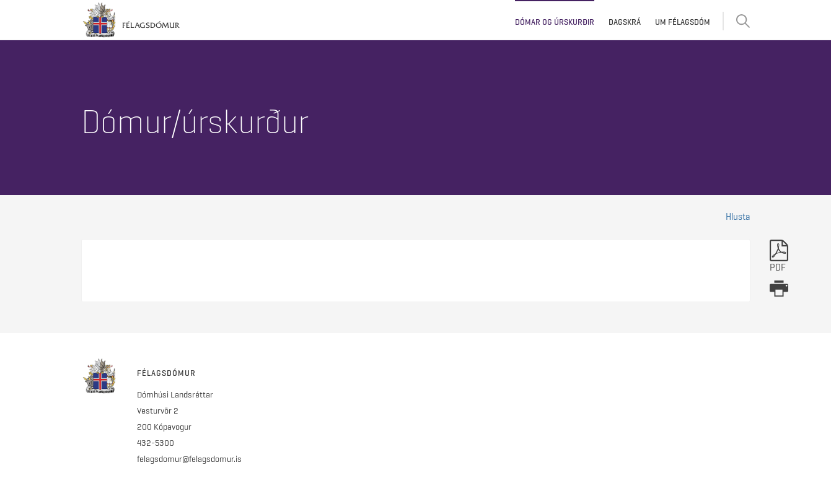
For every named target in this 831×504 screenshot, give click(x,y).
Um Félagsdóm (683, 22)
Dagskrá (625, 22)
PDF (779, 256)
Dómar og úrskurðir (555, 22)
